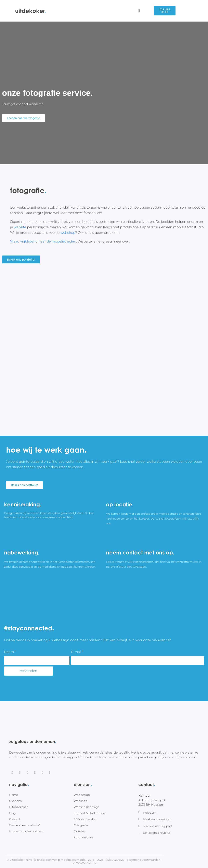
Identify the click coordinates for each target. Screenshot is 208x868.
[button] (165, 11)
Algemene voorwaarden (144, 860)
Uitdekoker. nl (19, 860)
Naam (10, 652)
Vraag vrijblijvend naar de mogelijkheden (43, 241)
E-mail (77, 652)
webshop (68, 233)
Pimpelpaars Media (72, 860)
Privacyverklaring (84, 863)
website (20, 227)
